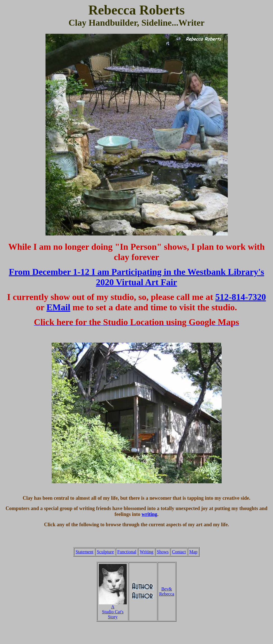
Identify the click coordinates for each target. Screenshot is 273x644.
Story (113, 617)
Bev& (167, 589)
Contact (179, 552)
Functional (127, 552)
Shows (163, 552)
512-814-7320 (240, 297)
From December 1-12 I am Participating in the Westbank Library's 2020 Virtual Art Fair (137, 277)
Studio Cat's (113, 612)
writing (149, 514)
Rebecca (167, 594)
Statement (85, 552)
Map (193, 552)
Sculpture (105, 552)
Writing (146, 552)
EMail (58, 307)
